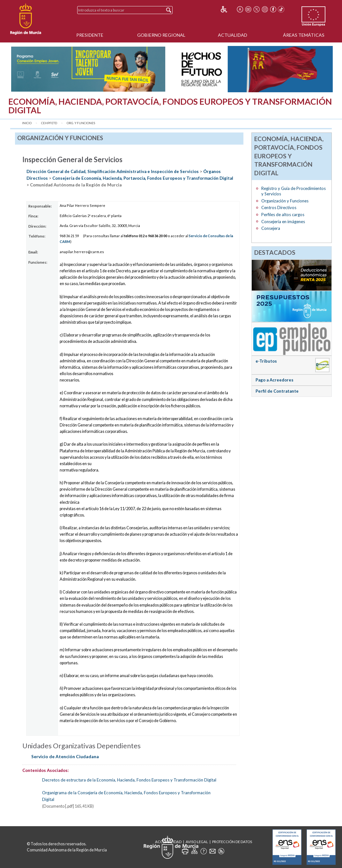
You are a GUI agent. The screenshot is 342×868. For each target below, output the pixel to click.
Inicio (27, 123)
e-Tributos (266, 361)
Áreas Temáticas (304, 35)
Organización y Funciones (285, 201)
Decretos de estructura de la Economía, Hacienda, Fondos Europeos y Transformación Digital (129, 780)
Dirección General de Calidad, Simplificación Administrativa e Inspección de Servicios (113, 171)
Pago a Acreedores (275, 380)
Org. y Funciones (81, 123)
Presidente (90, 35)
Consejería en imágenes (283, 222)
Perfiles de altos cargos (283, 215)
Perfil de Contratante (277, 391)
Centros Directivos (279, 208)
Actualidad (233, 35)
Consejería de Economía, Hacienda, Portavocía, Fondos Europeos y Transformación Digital (143, 178)
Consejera (271, 228)
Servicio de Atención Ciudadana (65, 756)
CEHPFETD (49, 123)
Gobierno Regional (161, 35)
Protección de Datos (232, 842)
